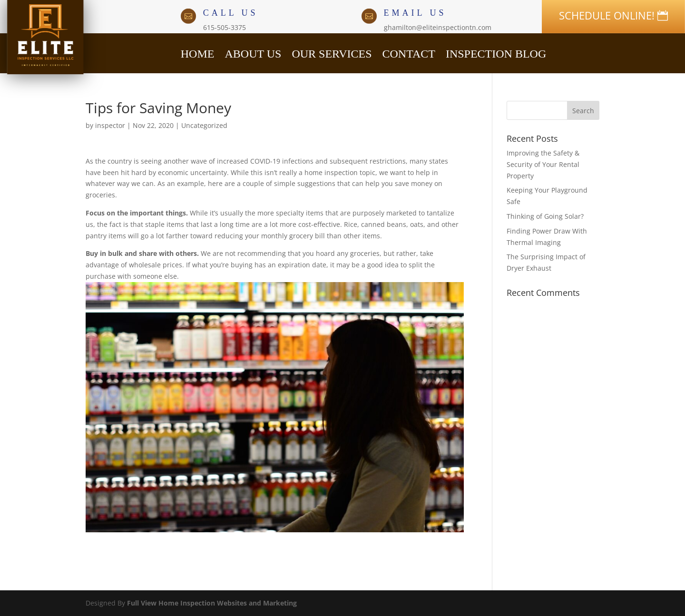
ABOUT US (253, 52)
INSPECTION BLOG (496, 52)
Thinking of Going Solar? (545, 216)
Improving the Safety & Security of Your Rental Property (543, 164)
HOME (198, 52)
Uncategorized (204, 125)
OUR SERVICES (332, 52)
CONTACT (408, 52)
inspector (110, 125)
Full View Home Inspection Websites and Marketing (212, 603)
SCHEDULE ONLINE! (607, 15)
